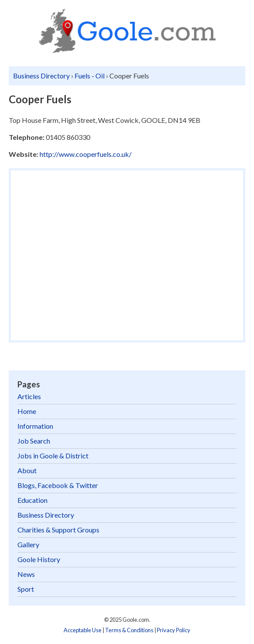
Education (32, 500)
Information (35, 426)
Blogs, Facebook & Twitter (58, 485)
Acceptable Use (83, 630)
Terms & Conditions (129, 630)
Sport (26, 589)
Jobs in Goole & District (53, 456)
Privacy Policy (174, 630)
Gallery (28, 544)
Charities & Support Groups (58, 530)
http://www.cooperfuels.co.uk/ (86, 154)
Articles (29, 396)
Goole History (39, 559)
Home (27, 411)
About (27, 470)
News (26, 574)
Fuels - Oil (90, 76)
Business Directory (41, 76)
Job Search (34, 441)
